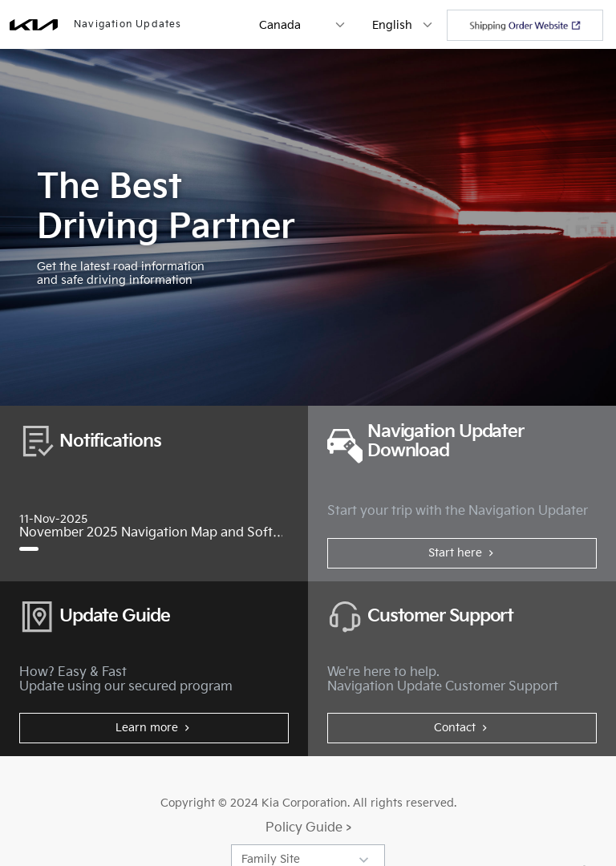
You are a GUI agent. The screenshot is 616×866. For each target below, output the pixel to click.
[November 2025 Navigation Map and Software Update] (29, 549)
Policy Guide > (308, 828)
